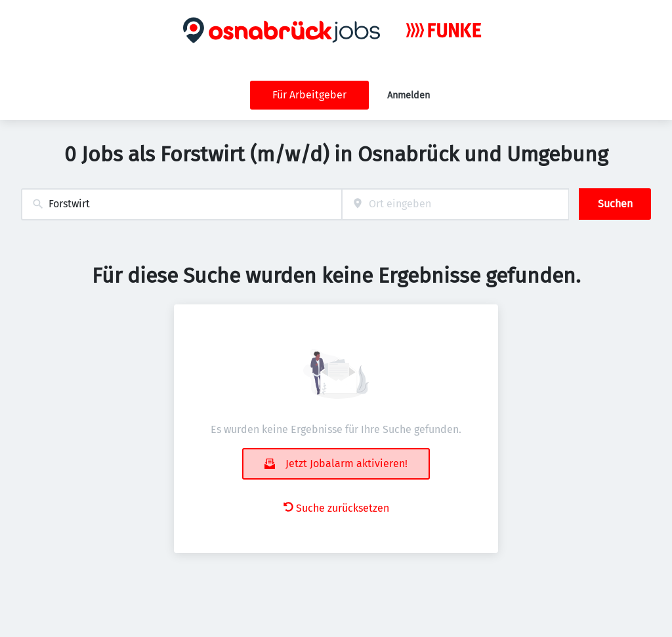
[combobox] (181, 204)
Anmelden (409, 95)
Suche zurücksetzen (336, 508)
